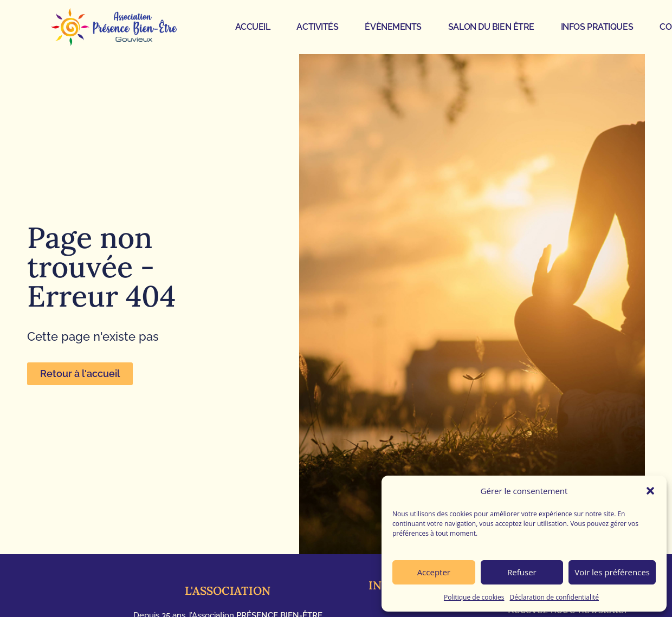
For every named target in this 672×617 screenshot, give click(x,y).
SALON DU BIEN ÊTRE (491, 27)
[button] (650, 491)
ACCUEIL (253, 27)
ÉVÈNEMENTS (393, 27)
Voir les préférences (612, 572)
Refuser (522, 572)
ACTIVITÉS (317, 27)
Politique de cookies (474, 597)
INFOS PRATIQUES (597, 27)
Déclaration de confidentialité (555, 597)
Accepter (434, 572)
